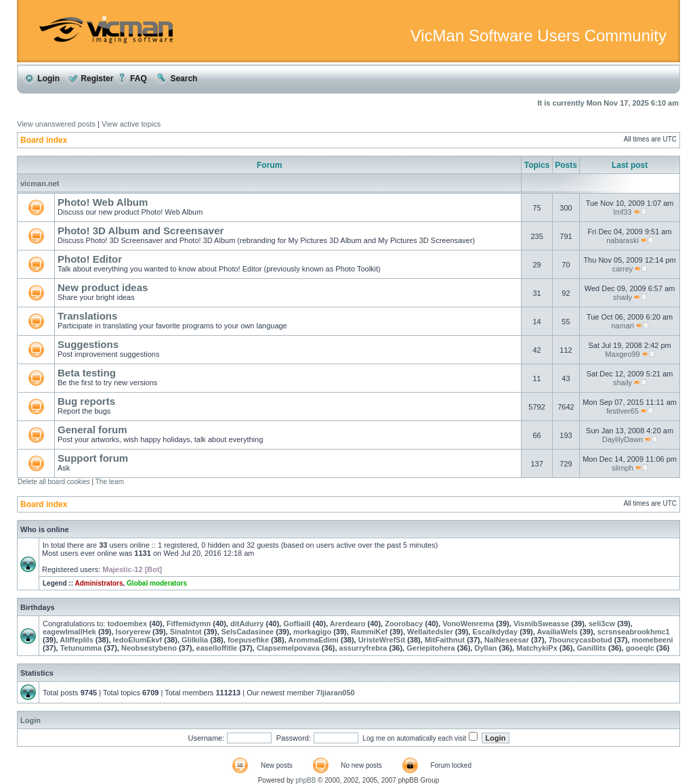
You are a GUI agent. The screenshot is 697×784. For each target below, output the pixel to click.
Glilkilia (195, 640)
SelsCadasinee (248, 632)
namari (622, 326)
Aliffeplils (77, 640)
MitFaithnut (445, 640)
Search (176, 79)
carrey (623, 269)
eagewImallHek (69, 632)
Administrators (99, 583)
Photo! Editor (90, 259)
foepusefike (248, 640)
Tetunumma (81, 648)
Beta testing (87, 373)
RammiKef (369, 632)
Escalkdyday (495, 632)
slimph (622, 468)
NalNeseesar (507, 640)
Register (90, 79)
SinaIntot (186, 632)
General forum (92, 430)
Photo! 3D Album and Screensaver (141, 231)
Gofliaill (297, 624)
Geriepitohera (431, 648)
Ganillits (592, 648)
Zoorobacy (404, 624)
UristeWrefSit (382, 640)
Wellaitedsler (430, 632)
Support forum (93, 458)
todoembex (127, 624)
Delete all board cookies (54, 482)
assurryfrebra (363, 648)
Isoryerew (133, 632)
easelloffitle (217, 648)
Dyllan (485, 648)
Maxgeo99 (622, 354)
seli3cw (602, 624)
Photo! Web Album (103, 202)
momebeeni (653, 640)
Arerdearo (348, 624)
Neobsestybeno (149, 648)
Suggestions (88, 344)
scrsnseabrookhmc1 (634, 632)
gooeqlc (640, 648)
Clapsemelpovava (288, 648)
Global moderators (157, 583)
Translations (87, 316)
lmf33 (623, 212)
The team (110, 482)
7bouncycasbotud (580, 640)
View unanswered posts (56, 124)
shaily (622, 297)
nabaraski (622, 240)
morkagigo (312, 632)
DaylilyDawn (623, 439)
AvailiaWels (557, 632)
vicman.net (40, 183)
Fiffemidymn (189, 624)
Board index (44, 140)
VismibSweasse (541, 624)
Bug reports (86, 401)
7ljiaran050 (336, 693)
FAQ (131, 79)
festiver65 (622, 411)
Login (41, 79)
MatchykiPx (537, 648)
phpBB (305, 780)
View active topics (131, 124)
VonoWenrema (468, 624)
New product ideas (103, 287)
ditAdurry (247, 624)
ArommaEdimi (313, 640)
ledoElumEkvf (138, 640)
